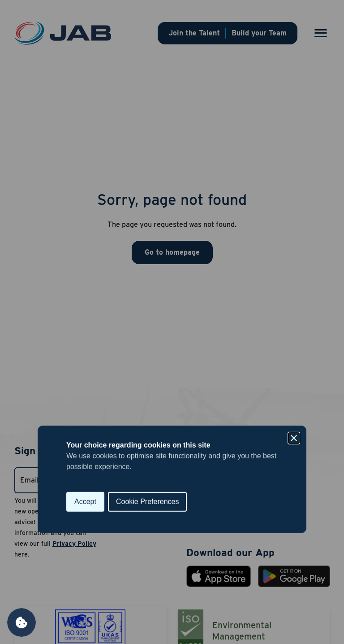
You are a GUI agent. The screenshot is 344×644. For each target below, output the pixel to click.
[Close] (294, 281)
